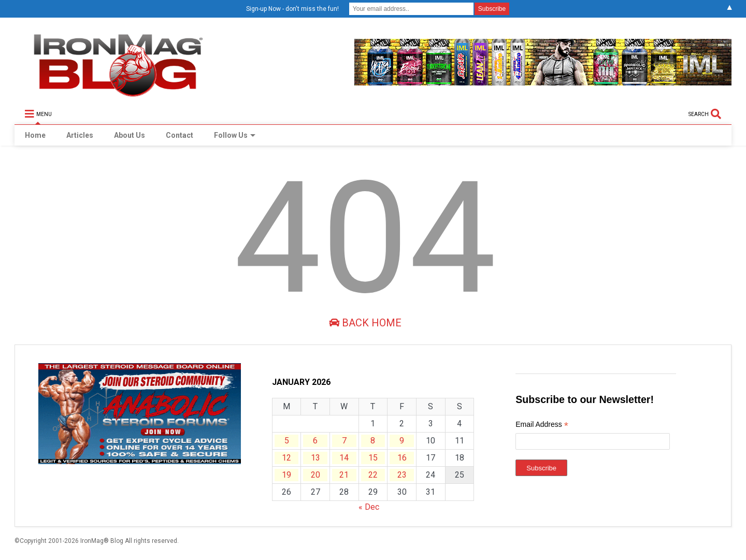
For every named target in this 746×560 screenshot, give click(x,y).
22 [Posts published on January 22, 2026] (373, 475)
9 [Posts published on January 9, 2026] (402, 441)
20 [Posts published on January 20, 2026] (315, 475)
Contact (180, 135)
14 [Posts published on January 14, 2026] (344, 458)
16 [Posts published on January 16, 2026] (402, 458)
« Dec (369, 507)
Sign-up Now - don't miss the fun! (292, 9)
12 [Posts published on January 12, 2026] (286, 458)
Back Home (365, 323)
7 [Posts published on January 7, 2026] (344, 441)
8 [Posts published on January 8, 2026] (373, 441)
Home (35, 135)
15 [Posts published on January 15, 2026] (373, 458)
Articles (80, 135)
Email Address (542, 426)
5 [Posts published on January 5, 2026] (287, 441)
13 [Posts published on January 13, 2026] (315, 458)
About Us (130, 135)
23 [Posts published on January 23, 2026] (402, 475)
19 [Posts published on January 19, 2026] (286, 475)
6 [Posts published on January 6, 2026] (315, 441)
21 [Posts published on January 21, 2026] (344, 475)
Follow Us (235, 135)
